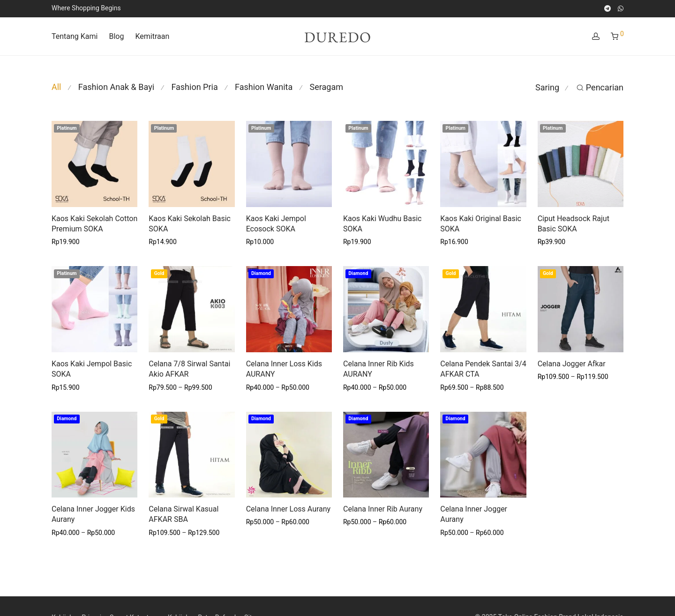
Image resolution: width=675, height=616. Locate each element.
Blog (116, 36)
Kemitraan (152, 36)
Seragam (326, 87)
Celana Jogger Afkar (572, 364)
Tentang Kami (75, 36)
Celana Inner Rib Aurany (383, 509)
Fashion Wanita (264, 87)
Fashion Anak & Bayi (116, 87)
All (56, 87)
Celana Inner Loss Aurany (289, 509)
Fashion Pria (194, 87)
